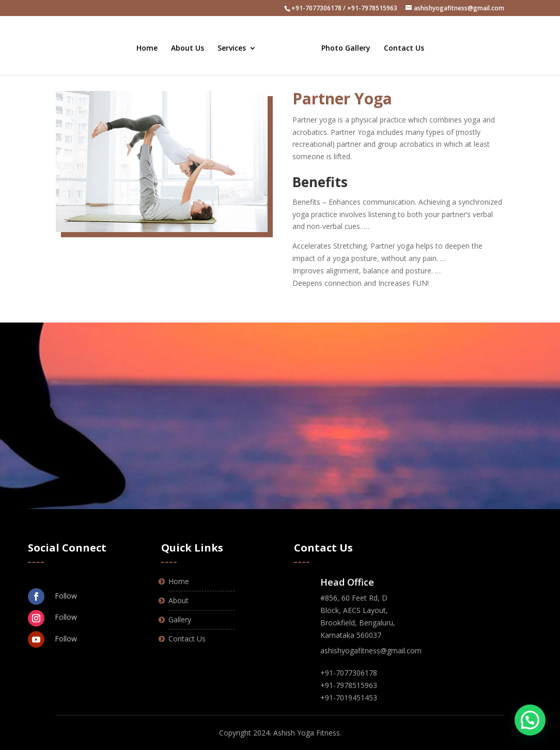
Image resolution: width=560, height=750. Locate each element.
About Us (192, 43)
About (178, 600)
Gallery (180, 619)
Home (151, 43)
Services (236, 43)
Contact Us (400, 43)
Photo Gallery (342, 43)
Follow (66, 596)
